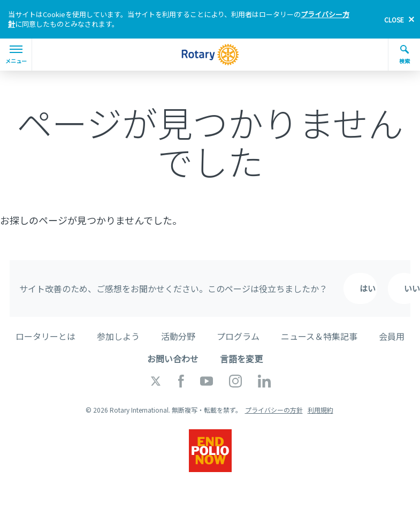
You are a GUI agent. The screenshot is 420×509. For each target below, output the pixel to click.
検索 (404, 55)
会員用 (392, 336)
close (394, 20)
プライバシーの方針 (274, 410)
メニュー (16, 55)
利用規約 (320, 410)
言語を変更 (241, 359)
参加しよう (118, 336)
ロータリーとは (45, 336)
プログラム (238, 336)
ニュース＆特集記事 (319, 336)
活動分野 (178, 336)
